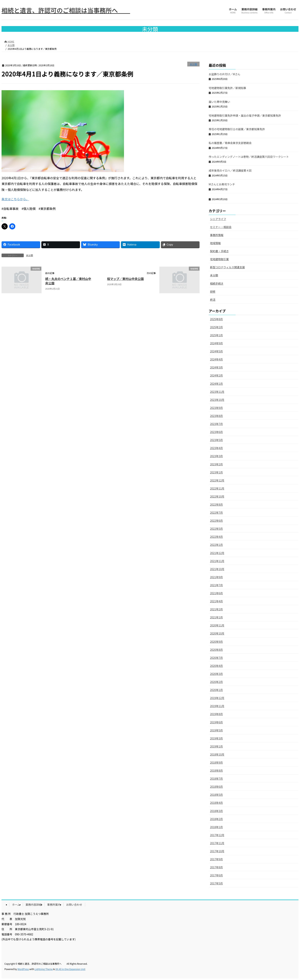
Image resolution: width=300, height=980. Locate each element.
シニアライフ (218, 219)
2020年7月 (216, 658)
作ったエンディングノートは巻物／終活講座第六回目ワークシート (249, 157)
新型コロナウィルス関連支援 (227, 267)
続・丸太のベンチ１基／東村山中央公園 (68, 281)
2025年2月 (216, 327)
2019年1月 (216, 746)
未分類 (193, 64)
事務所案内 (54, 905)
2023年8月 (216, 416)
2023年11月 (217, 392)
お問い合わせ (74, 905)
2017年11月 (217, 843)
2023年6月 (216, 432)
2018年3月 (216, 811)
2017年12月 (217, 835)
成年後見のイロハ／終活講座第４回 (230, 170)
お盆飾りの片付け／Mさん (225, 74)
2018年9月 (216, 762)
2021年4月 (216, 601)
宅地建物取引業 (219, 259)
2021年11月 (217, 561)
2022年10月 (217, 496)
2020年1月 (216, 690)
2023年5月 (216, 440)
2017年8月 (216, 867)
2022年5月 (216, 529)
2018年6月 (216, 787)
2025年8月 (216, 319)
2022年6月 (216, 521)
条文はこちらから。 (15, 199)
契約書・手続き (219, 251)
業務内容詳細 (34, 905)
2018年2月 (216, 819)
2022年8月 (216, 504)
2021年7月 (216, 585)
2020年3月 (216, 674)
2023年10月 (217, 400)
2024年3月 (216, 367)
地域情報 (215, 243)
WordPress (23, 969)
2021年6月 (216, 593)
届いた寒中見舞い (219, 102)
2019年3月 (216, 738)
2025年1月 (216, 335)
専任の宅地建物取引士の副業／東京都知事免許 (237, 129)
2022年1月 (216, 545)
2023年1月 (216, 472)
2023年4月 (216, 448)
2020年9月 (216, 642)
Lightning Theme (44, 969)
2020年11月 (217, 625)
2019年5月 (216, 730)
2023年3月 (216, 456)
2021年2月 (216, 609)
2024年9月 (216, 343)
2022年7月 (216, 513)
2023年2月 (216, 464)
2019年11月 (217, 706)
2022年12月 (217, 480)
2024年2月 (216, 375)
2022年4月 (216, 537)
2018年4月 (216, 803)
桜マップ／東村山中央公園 (126, 279)
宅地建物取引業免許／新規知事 (227, 88)
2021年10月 (217, 569)
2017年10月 (217, 851)
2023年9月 (216, 408)
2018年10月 (217, 754)
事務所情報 (217, 235)
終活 (213, 300)
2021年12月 (217, 553)
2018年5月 (216, 795)
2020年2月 (216, 682)
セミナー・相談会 (221, 227)
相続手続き (217, 283)
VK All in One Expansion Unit (70, 969)
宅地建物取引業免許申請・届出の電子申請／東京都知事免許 (245, 115)
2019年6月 (216, 722)
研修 (213, 291)
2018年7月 (216, 779)
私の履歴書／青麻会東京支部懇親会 (230, 143)
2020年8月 (216, 650)
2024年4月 (216, 359)
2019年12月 (217, 698)
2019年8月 (216, 714)
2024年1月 (216, 384)
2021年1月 (216, 617)
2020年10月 (217, 633)
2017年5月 (216, 883)
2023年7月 (216, 424)
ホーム (16, 905)
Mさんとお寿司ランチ (222, 184)
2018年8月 (216, 770)
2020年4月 (216, 666)
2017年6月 (216, 875)
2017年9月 (216, 859)
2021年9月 (216, 577)
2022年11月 (217, 488)
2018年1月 (216, 827)
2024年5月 (216, 351)
